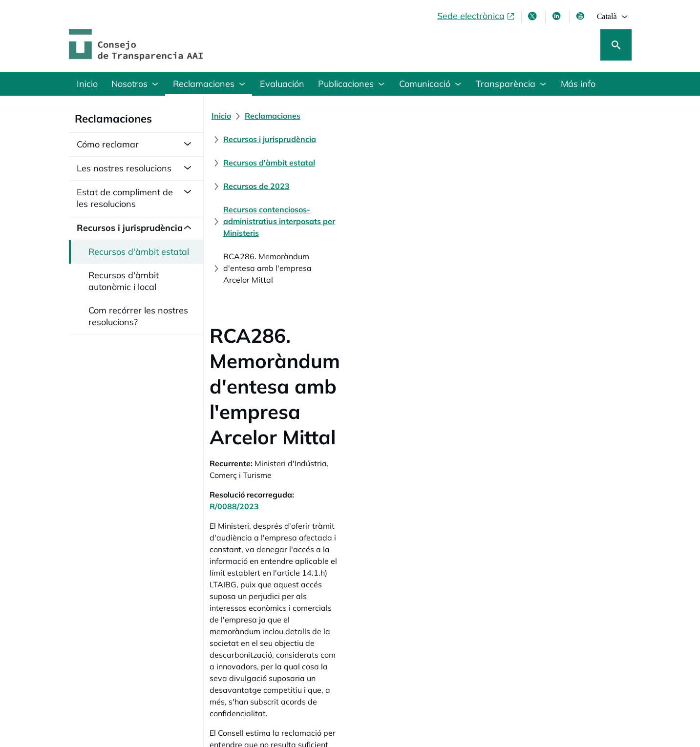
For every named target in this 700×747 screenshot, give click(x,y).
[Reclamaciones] (278, 116)
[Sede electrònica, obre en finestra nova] (476, 16)
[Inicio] (227, 116)
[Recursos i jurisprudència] (366, 116)
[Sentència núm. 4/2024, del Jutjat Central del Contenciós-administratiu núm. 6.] (363, 575)
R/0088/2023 (327, 290)
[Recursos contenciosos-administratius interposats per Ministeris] (347, 139)
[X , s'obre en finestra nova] (533, 16)
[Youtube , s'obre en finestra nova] (581, 16)
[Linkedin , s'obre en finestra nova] (557, 16)
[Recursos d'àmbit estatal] (472, 116)
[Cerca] (616, 45)
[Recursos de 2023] (565, 116)
